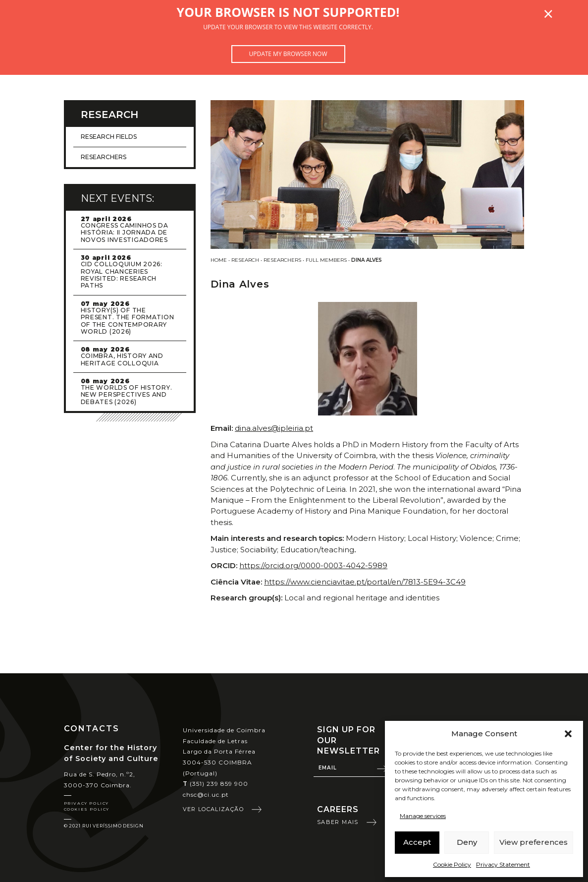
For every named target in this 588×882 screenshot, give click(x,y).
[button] (568, 734)
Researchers (282, 260)
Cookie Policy (452, 864)
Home (219, 260)
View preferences (534, 842)
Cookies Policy (87, 809)
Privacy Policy (86, 803)
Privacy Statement (503, 864)
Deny (467, 842)
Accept (417, 842)
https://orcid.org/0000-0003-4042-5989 (313, 565)
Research (245, 260)
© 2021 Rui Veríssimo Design (104, 826)
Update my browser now (288, 54)
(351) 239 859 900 (216, 784)
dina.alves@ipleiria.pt (274, 428)
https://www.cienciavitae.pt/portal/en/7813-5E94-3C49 (365, 582)
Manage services (423, 816)
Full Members (326, 260)
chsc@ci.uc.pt (206, 794)
